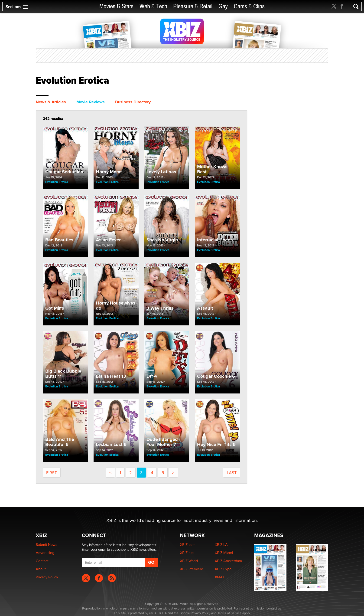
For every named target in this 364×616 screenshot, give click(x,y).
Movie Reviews (91, 102)
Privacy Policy (47, 577)
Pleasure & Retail (193, 6)
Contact (42, 561)
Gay (223, 6)
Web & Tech (153, 6)
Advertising (45, 553)
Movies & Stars (116, 6)
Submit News (46, 545)
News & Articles (51, 102)
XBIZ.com (188, 545)
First (52, 473)
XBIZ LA (221, 545)
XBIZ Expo (223, 569)
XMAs (219, 577)
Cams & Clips (249, 6)
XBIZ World (189, 561)
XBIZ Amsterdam (228, 561)
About (41, 569)
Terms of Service (229, 613)
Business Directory (133, 102)
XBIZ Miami (224, 553)
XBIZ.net (187, 553)
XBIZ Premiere (192, 569)
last (232, 473)
